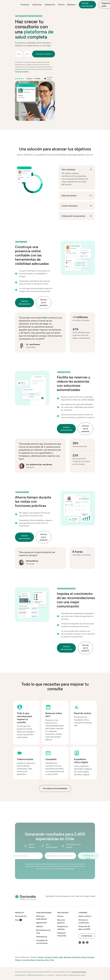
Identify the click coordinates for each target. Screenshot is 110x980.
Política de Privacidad (22, 72)
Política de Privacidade (79, 972)
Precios (61, 5)
